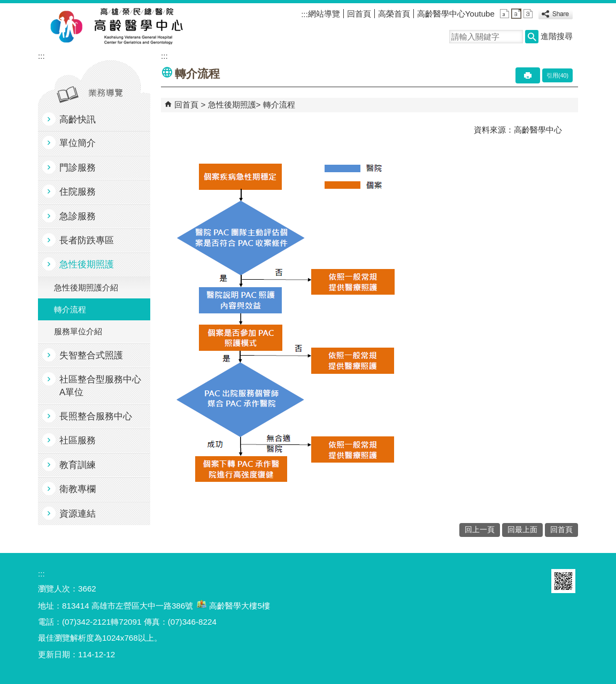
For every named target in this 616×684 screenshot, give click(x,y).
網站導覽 (324, 14)
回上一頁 (480, 530)
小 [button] (505, 14)
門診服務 (78, 168)
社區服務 (78, 440)
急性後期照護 (87, 264)
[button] (532, 37)
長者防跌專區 (87, 240)
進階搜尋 (557, 36)
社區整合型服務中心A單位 (100, 386)
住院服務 (78, 192)
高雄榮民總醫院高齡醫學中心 (136, 27)
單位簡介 (78, 143)
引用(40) (557, 75)
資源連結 (78, 514)
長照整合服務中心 (96, 416)
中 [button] (516, 14)
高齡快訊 (78, 120)
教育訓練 (78, 465)
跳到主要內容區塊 (6, 6)
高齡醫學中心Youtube (456, 14)
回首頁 (359, 14)
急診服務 (78, 216)
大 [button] (528, 14)
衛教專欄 (78, 489)
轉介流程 (70, 309)
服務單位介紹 (78, 331)
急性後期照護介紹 (86, 287)
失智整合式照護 (91, 355)
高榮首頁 (394, 14)
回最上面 (522, 530)
